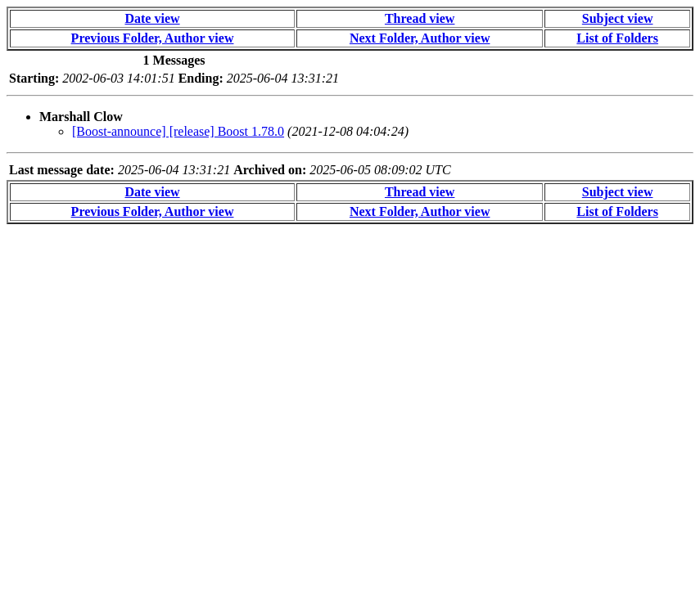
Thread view (420, 18)
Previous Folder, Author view (153, 38)
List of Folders (617, 38)
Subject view (618, 18)
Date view (152, 18)
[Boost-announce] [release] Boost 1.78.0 (178, 131)
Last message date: (62, 170)
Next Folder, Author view (420, 38)
